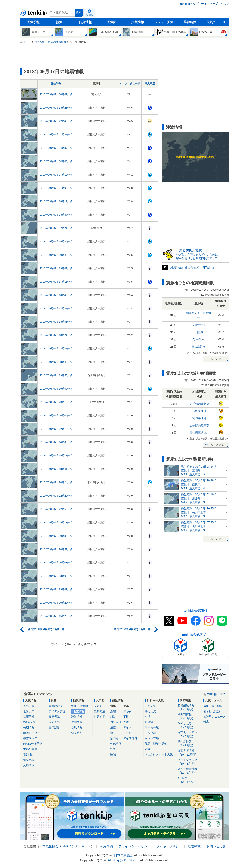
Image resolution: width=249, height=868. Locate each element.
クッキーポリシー (169, 846)
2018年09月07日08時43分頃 (56, 362)
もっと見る (217, 359)
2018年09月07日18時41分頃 (56, 469)
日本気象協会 (49, 846)
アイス (127, 727)
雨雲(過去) (55, 706)
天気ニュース (216, 22)
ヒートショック (189, 762)
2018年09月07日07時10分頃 (56, 175)
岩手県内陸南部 (199, 425)
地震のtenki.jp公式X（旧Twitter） (194, 268)
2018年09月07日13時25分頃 (56, 108)
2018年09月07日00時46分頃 (56, 255)
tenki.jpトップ (189, 4)
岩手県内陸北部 (199, 404)
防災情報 (85, 22)
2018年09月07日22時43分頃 (56, 121)
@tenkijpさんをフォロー (82, 644)
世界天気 (29, 711)
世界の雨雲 (30, 749)
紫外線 (114, 738)
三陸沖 (199, 332)
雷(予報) (28, 754)
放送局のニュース (214, 717)
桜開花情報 (189, 717)
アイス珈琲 (130, 738)
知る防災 (77, 733)
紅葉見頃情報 (189, 753)
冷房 (126, 722)
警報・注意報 (80, 706)
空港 (148, 717)
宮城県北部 (199, 418)
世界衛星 (99, 717)
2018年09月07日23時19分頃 (56, 402)
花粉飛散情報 (189, 708)
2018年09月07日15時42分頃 (56, 242)
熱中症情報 (189, 744)
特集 (206, 721)
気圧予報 (29, 717)
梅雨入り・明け (189, 735)
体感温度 (116, 744)
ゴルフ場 (150, 733)
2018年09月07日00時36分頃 (56, 536)
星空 (113, 727)
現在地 (89, 15)
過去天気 (54, 722)
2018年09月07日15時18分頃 (56, 456)
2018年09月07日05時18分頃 (56, 522)
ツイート (57, 644)
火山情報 (77, 722)
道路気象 (29, 760)
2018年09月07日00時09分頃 (56, 415)
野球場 (149, 722)
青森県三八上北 (199, 433)
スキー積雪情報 (189, 771)
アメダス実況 (57, 711)
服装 (113, 717)
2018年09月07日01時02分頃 (56, 188)
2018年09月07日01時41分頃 (56, 134)
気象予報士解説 (213, 706)
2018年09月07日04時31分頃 (56, 349)
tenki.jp (34, 14)
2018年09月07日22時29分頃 (56, 496)
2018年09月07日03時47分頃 (56, 215)
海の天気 (150, 711)
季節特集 (190, 22)
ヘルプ (225, 4)
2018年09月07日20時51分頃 (56, 549)
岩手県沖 (199, 339)
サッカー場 (152, 727)
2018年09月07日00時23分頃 (56, 603)
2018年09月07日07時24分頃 (56, 228)
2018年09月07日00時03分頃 (56, 563)
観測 (59, 22)
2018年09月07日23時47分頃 (56, 589)
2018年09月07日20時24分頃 (56, 482)
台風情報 (77, 727)
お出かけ (116, 722)
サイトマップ (209, 4)
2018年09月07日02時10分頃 (56, 429)
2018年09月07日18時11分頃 (56, 201)
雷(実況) (54, 727)
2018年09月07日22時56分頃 (56, 509)
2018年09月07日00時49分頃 (56, 94)
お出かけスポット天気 (159, 754)
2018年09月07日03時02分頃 (56, 576)
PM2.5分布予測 (33, 744)
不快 (126, 717)
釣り (148, 749)
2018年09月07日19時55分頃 (56, 375)
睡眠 (113, 754)
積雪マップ (30, 738)
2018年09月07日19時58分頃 (56, 389)
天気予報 (33, 22)
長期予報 (29, 727)
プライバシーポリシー (134, 846)
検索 (79, 12)
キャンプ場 (152, 738)
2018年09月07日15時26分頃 (56, 616)
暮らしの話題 (212, 711)
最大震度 (150, 84)
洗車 (113, 749)
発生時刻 (56, 84)
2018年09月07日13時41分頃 (56, 268)
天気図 (112, 22)
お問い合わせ (216, 846)
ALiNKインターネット (75, 846)
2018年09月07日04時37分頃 (56, 148)
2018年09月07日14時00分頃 (56, 442)
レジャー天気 (164, 22)
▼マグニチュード (130, 84)
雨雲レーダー (32, 733)
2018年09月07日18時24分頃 (56, 335)
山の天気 (150, 706)
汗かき (127, 711)
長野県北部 (199, 325)
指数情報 (138, 22)
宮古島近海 (199, 347)
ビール (127, 733)
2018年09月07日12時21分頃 (56, 308)
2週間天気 (30, 722)
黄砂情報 (29, 765)
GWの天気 (189, 726)
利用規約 (106, 846)
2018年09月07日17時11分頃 (56, 282)
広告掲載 (194, 846)
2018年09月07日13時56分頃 (56, 322)
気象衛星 (99, 711)
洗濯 (113, 711)
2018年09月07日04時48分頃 (56, 161)
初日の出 (189, 780)
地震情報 (79, 711)
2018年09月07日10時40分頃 (56, 295)
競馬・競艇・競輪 (156, 744)
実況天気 (54, 717)
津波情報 (77, 717)
